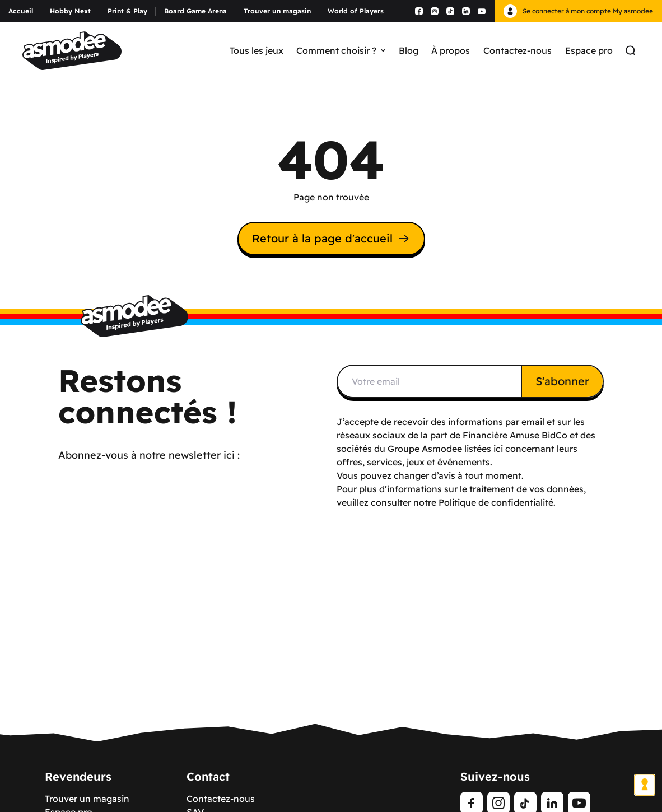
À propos (451, 50)
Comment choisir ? (341, 50)
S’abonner (562, 381)
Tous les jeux (257, 50)
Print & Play (127, 11)
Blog (409, 50)
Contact (208, 776)
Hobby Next (70, 11)
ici (498, 449)
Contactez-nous (518, 50)
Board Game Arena (195, 11)
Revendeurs (78, 776)
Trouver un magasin (277, 11)
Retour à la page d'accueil (331, 238)
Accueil (21, 11)
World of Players (356, 11)
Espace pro (589, 50)
